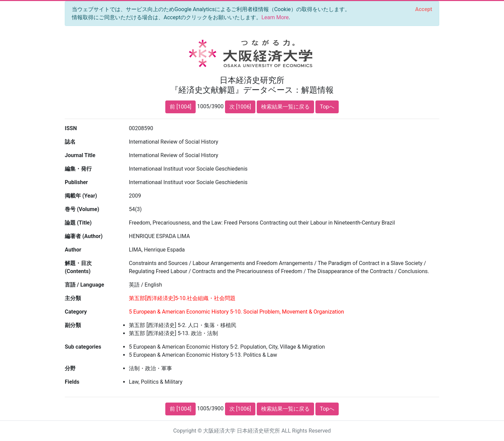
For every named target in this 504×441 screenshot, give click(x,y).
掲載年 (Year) (81, 196)
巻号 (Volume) (82, 209)
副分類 (73, 325)
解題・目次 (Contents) (78, 267)
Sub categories (83, 347)
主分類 (73, 298)
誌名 (70, 142)
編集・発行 (78, 169)
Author (73, 250)
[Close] (424, 9)
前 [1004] (180, 107)
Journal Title (80, 155)
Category (76, 312)
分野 (70, 368)
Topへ (327, 107)
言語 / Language (85, 285)
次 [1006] (240, 107)
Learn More (275, 17)
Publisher (76, 182)
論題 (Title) (78, 223)
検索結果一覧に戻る (285, 107)
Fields (72, 382)
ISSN (71, 128)
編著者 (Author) (84, 236)
